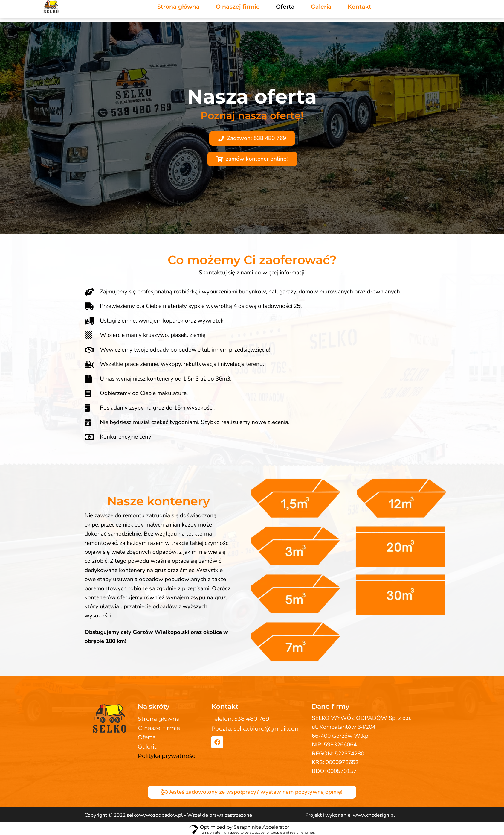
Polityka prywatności (167, 756)
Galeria (148, 747)
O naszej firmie (159, 728)
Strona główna (159, 719)
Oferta (147, 737)
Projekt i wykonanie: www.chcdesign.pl (350, 815)
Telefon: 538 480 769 (240, 719)
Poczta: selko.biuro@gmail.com (256, 729)
